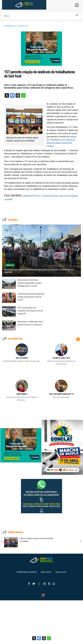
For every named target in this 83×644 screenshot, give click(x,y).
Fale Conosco (61, 572)
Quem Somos (46, 572)
